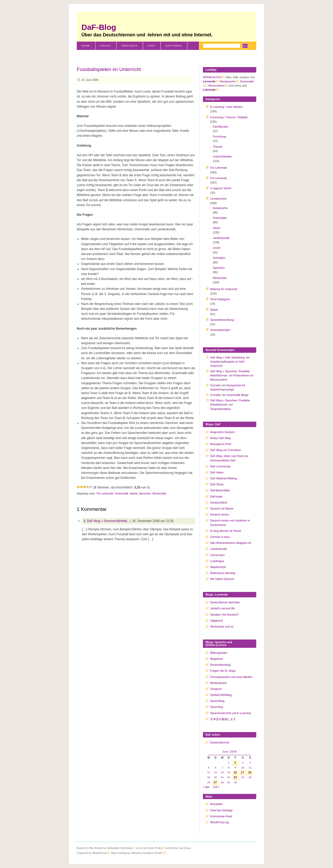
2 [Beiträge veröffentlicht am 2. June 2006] (235, 762)
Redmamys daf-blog (223, 573)
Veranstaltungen (220, 330)
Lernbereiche (218, 199)
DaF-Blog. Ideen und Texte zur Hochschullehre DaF (229, 458)
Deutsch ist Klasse (222, 508)
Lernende (209, 81)
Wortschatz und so (222, 626)
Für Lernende (219, 178)
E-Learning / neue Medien (226, 107)
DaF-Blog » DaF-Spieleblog (227, 357)
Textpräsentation (220, 409)
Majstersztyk (218, 567)
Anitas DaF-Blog (220, 438)
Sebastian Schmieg (119, 848)
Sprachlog (217, 707)
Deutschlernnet (220, 742)
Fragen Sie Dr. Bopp (223, 671)
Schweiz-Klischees (97, 54)
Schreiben (219, 258)
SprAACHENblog (221, 695)
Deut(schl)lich (219, 502)
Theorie (218, 147)
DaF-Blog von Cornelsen (226, 450)
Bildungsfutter (219, 653)
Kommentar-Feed (221, 816)
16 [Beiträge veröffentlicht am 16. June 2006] (235, 772)
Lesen (217, 248)
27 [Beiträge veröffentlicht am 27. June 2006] (215, 782)
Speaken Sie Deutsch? (225, 615)
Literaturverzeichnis (140, 54)
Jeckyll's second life (222, 608)
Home (86, 46)
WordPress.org (220, 822)
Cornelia (215, 385)
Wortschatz (159, 493)
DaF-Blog (99, 27)
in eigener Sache (221, 188)
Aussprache (228, 81)
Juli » (216, 787)
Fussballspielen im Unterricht (109, 69)
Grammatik (122, 493)
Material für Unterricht (224, 289)
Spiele (134, 493)
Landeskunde (221, 238)
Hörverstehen (216, 86)
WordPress (99, 853)
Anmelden (217, 804)
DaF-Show (217, 484)
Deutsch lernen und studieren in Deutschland (230, 523)
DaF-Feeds (174, 46)
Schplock (216, 689)
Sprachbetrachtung (222, 320)
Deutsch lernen (220, 514)
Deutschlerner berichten (225, 602)
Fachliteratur (221, 127)
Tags (152, 46)
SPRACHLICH (212, 77)
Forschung (219, 136)
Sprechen (145, 493)
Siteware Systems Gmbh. (147, 853)
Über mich (129, 46)
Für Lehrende (105, 493)
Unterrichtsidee (222, 156)
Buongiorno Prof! (221, 444)
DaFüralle (216, 497)
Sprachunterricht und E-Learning (230, 713)
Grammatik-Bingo (238, 395)
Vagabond (216, 621)
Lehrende (209, 90)
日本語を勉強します (223, 719)
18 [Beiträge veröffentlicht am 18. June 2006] (250, 772)
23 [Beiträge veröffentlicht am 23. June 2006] (235, 777)
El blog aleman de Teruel (226, 531)
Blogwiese (217, 659)
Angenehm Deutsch (223, 432)
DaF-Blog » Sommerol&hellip (107, 521)
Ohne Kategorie (220, 299)
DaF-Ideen (217, 472)
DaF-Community (220, 466)
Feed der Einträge (221, 810)
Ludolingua (217, 561)
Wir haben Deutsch (222, 579)
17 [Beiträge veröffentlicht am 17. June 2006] (242, 772)
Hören (217, 228)
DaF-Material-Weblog (223, 478)
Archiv (106, 46)
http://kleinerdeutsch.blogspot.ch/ (231, 543)
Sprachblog (217, 701)
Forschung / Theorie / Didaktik (229, 117)
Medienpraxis (219, 683)
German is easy (220, 537)
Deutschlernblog (220, 665)
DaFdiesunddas (220, 490)
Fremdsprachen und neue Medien (231, 677)
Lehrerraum (217, 555)
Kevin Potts (154, 848)
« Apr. (207, 787)
